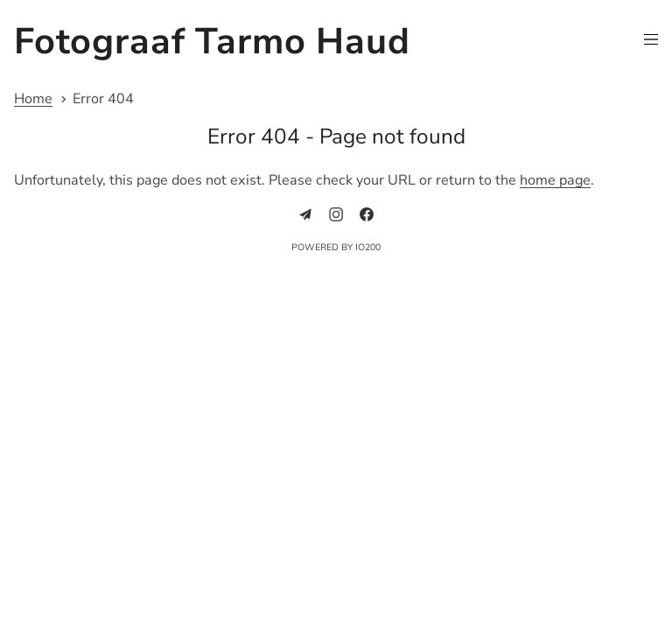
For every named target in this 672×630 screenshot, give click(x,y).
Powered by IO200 (336, 247)
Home (33, 99)
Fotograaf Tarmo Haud (212, 42)
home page (555, 180)
